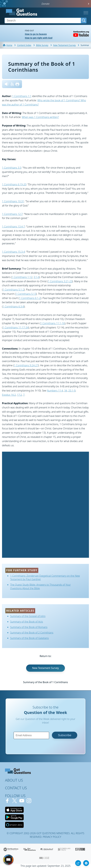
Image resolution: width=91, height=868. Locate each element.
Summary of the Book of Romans (29, 627)
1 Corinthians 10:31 (13, 201)
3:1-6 (36, 277)
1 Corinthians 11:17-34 (16, 327)
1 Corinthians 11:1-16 (52, 323)
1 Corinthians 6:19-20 (14, 184)
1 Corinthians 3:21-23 (60, 281)
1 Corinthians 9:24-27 (26, 365)
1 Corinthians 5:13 (26, 294)
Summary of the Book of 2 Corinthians (32, 633)
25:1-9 (72, 391)
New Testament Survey (46, 668)
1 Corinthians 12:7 (12, 214)
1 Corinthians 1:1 (22, 96)
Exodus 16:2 (9, 395)
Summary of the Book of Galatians (29, 638)
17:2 (19, 395)
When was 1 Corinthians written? (40, 117)
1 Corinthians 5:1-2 (13, 290)
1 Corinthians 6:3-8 (13, 307)
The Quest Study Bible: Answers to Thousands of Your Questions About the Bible (40, 586)
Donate (46, 4)
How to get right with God (39, 38)
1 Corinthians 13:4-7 (13, 227)
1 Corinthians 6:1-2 (30, 298)
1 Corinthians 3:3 (12, 168)
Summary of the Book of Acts (27, 622)
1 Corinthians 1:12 (22, 277)
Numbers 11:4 (55, 391)
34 (66, 391)
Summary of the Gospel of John (28, 616)
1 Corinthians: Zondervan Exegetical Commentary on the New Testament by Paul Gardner (45, 577)
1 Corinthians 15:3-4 (13, 252)
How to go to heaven (36, 34)
